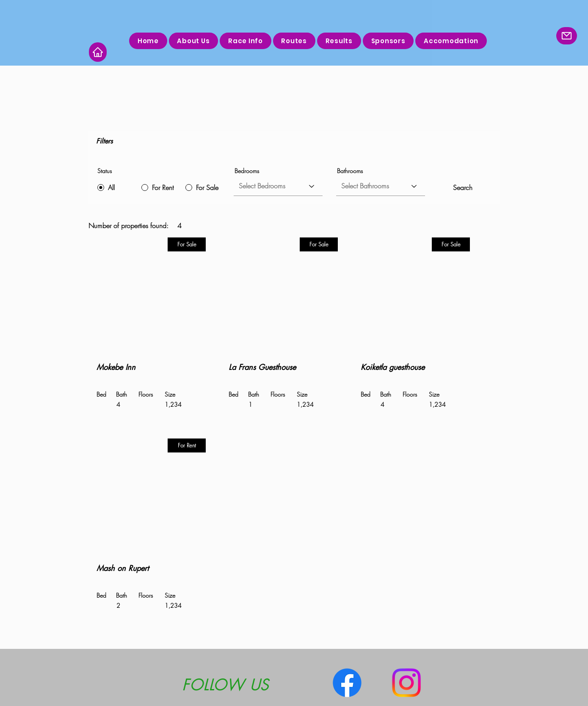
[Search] (463, 188)
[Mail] (567, 36)
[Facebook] (347, 683)
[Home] (98, 52)
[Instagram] (406, 683)
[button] (294, 41)
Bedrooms (247, 171)
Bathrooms (350, 171)
